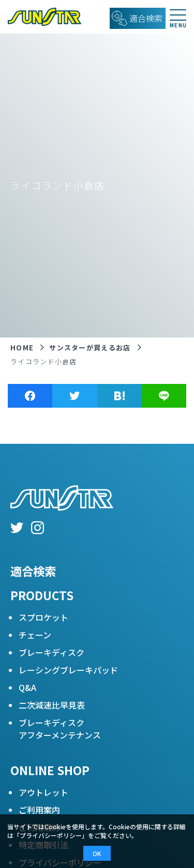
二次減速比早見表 (52, 705)
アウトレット (43, 792)
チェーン (35, 635)
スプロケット (43, 617)
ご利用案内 (39, 810)
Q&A (27, 687)
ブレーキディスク (51, 652)
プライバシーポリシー (51, 835)
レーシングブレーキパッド (68, 670)
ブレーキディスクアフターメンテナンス (60, 729)
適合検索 (33, 571)
